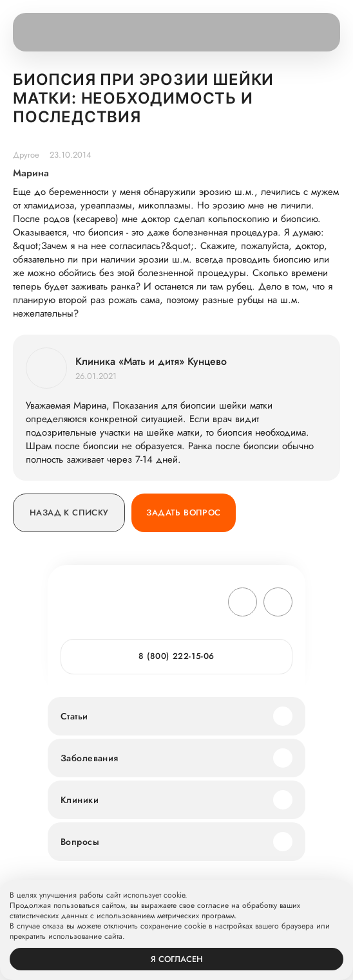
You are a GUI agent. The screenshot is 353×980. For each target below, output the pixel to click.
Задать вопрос (183, 513)
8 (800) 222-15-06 (176, 656)
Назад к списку (69, 513)
